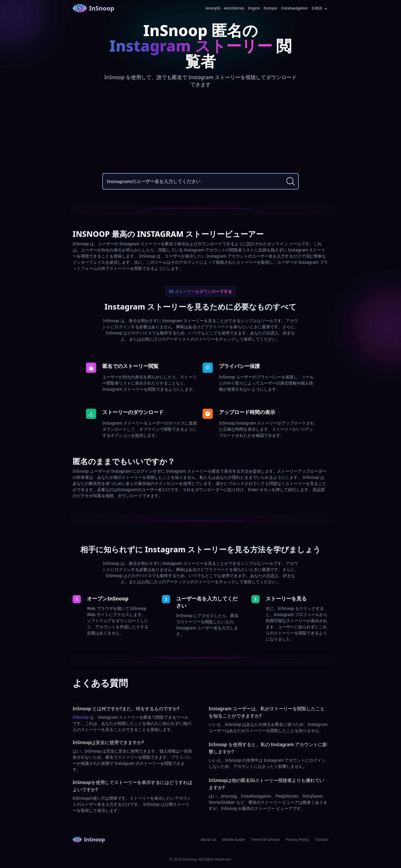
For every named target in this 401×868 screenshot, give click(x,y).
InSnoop (93, 8)
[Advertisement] (201, 132)
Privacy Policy (297, 839)
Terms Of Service (265, 839)
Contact (322, 839)
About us (208, 839)
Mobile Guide (234, 839)
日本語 (320, 8)
